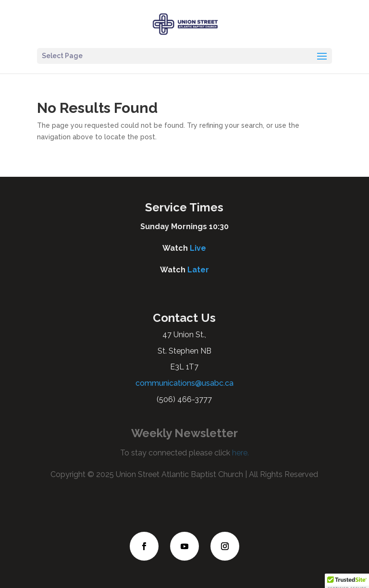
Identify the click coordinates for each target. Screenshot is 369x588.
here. (240, 453)
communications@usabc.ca (184, 383)
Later (198, 270)
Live (198, 248)
